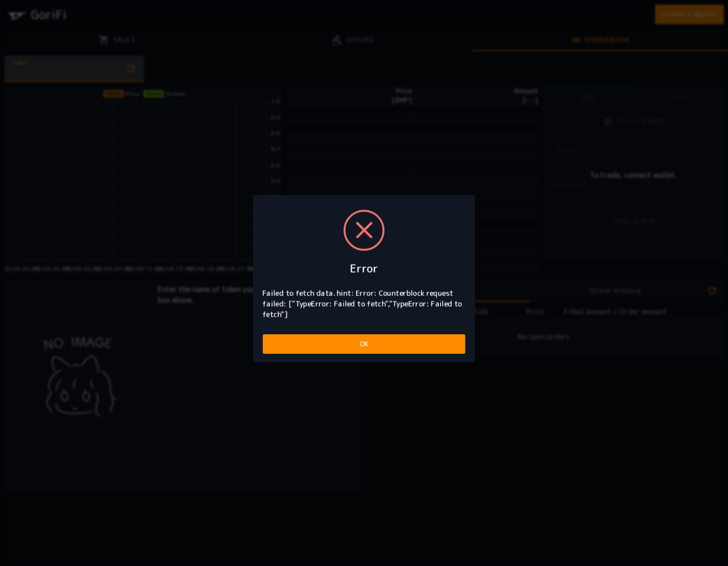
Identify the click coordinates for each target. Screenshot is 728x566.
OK (364, 344)
